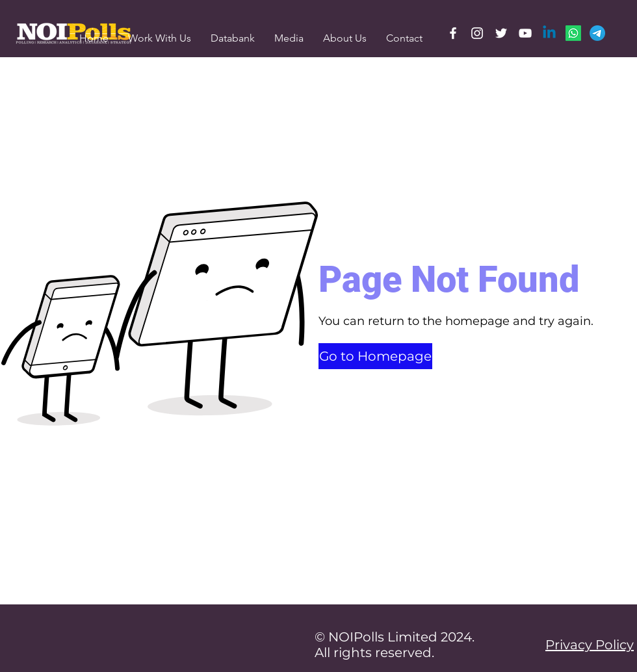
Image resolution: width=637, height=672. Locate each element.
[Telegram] (597, 33)
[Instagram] (477, 33)
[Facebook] (453, 33)
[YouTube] (525, 33)
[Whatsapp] (573, 33)
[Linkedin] (549, 33)
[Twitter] (501, 33)
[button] (289, 38)
